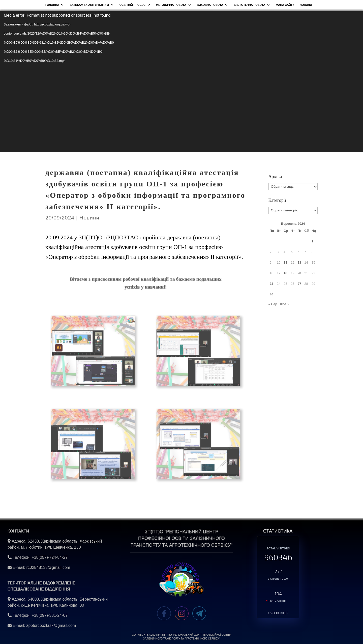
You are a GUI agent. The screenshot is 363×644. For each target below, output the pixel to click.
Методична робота (171, 5)
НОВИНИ (306, 5)
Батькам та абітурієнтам (89, 5)
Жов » (284, 304)
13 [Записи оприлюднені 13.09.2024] (299, 262)
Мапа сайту (285, 5)
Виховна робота (210, 5)
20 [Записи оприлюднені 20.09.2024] (299, 273)
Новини (89, 218)
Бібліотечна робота (249, 5)
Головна (52, 5)
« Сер (273, 304)
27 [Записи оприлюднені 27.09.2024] (299, 284)
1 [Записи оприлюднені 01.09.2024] (312, 241)
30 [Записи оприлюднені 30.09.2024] (271, 294)
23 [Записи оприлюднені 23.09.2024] (271, 284)
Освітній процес (132, 5)
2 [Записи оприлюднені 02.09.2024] (271, 252)
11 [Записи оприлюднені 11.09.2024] (285, 262)
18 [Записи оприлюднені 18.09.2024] (285, 273)
